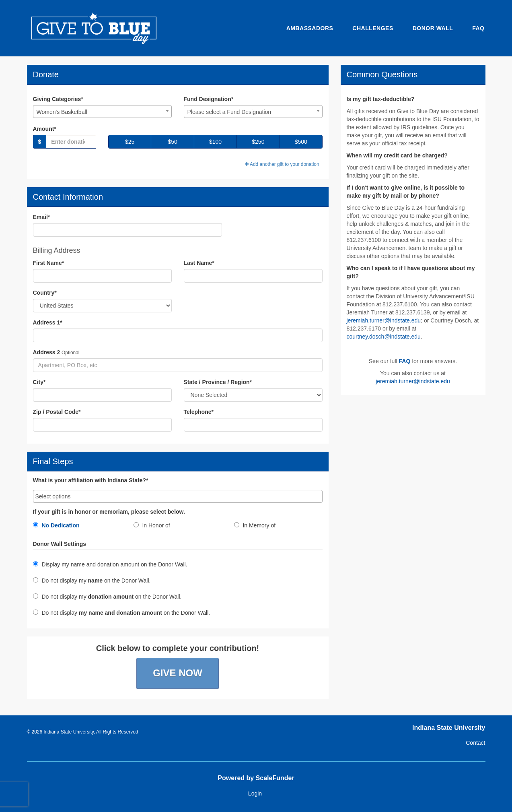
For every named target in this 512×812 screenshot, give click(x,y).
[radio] (77, 527)
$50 (172, 142)
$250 (258, 142)
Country (45, 293)
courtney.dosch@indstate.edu (384, 337)
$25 (130, 142)
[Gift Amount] (71, 142)
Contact (475, 743)
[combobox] (102, 112)
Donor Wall (433, 28)
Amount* (45, 129)
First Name (49, 263)
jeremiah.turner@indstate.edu (384, 320)
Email (42, 217)
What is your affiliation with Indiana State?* (91, 480)
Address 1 (48, 322)
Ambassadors (310, 28)
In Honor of (152, 525)
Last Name (199, 263)
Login (255, 793)
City (39, 382)
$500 (301, 142)
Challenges (373, 28)
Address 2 (47, 352)
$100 (215, 142)
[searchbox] (178, 496)
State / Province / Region (218, 382)
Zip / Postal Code (57, 412)
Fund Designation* (209, 99)
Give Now (178, 673)
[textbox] (253, 112)
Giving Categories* (58, 99)
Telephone (199, 412)
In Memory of (255, 525)
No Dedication (56, 525)
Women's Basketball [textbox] (62, 112)
